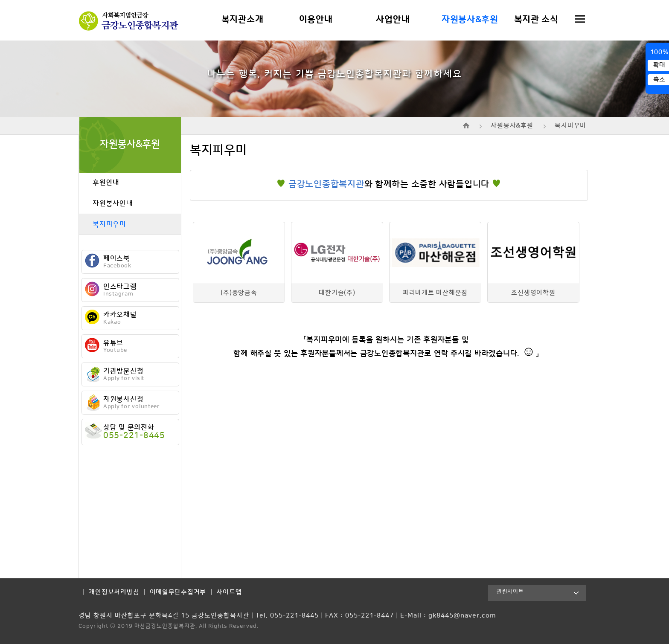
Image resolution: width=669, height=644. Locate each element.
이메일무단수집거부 (178, 592)
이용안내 (316, 20)
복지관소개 (243, 20)
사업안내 (393, 20)
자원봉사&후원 (470, 20)
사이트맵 (229, 592)
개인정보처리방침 (114, 592)
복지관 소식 (536, 20)
